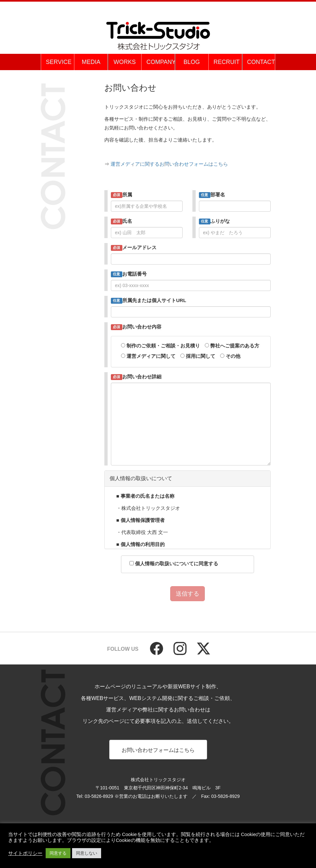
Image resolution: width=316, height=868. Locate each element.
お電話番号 (129, 274)
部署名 (212, 195)
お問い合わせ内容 (136, 327)
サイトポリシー (25, 853)
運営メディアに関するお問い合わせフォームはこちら (169, 164)
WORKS (125, 62)
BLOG (192, 62)
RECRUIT (227, 62)
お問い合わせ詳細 (136, 377)
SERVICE (59, 62)
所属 (122, 195)
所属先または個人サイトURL (149, 301)
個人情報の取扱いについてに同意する (171, 563)
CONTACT (261, 62)
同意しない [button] (87, 853)
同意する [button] (58, 853)
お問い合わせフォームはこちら (158, 750)
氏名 (122, 221)
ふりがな (215, 221)
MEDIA (91, 62)
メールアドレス (134, 248)
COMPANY (161, 62)
